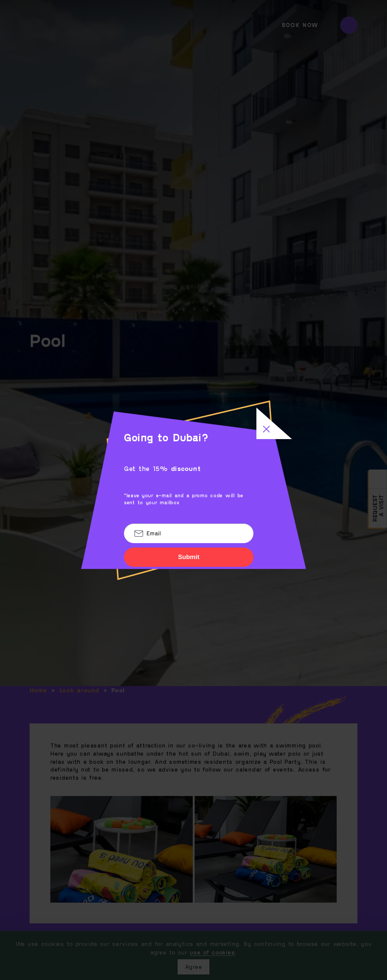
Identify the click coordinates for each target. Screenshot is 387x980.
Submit (189, 557)
